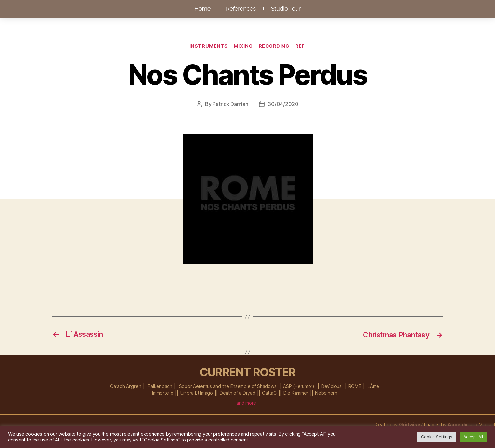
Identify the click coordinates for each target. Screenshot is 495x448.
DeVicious (331, 386)
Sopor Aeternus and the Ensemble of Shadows (228, 386)
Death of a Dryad (238, 393)
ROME (355, 386)
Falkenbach (160, 386)
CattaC (269, 393)
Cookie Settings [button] (437, 437)
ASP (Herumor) (299, 386)
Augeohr (458, 424)
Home (202, 9)
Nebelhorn (326, 393)
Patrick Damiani (231, 104)
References (241, 9)
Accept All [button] (473, 437)
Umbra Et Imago (197, 393)
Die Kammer (296, 393)
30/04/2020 (283, 104)
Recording (275, 46)
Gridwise (409, 424)
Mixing (243, 46)
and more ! (247, 403)
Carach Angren (126, 386)
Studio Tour (286, 9)
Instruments (208, 46)
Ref (302, 46)
